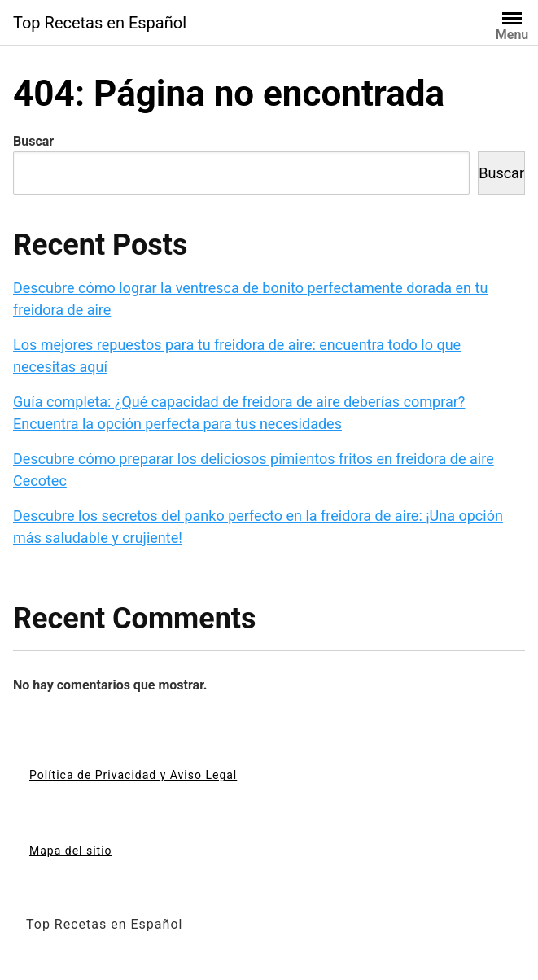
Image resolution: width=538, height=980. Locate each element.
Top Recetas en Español (100, 23)
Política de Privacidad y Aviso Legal (133, 775)
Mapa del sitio (71, 851)
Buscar (33, 141)
